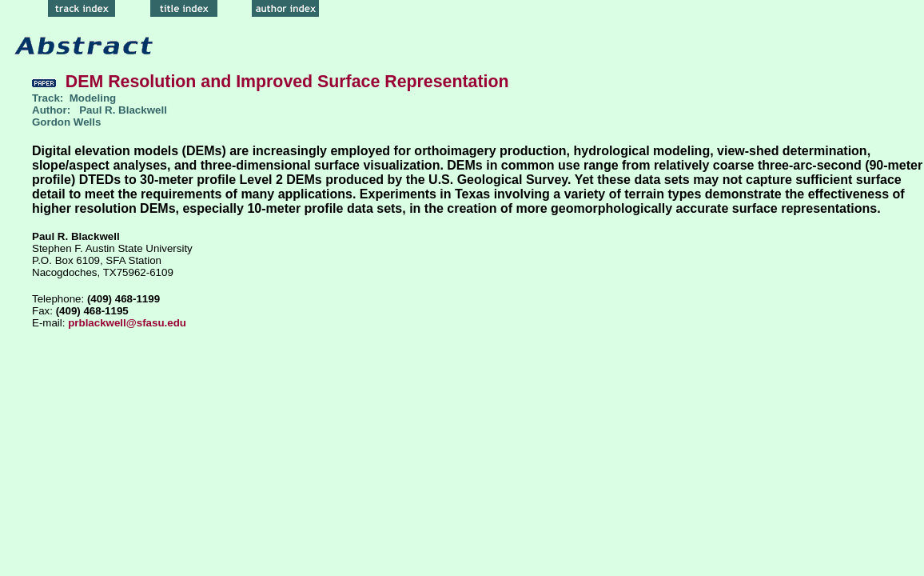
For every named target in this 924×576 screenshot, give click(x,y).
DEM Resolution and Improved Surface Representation (270, 82)
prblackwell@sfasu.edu (127, 323)
